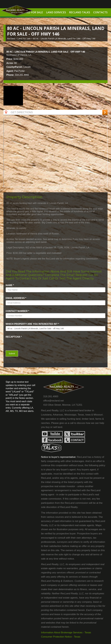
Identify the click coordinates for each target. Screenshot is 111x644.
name (10, 285)
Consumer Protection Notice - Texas (61, 637)
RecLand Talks (80, 12)
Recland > (12, 38)
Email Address (16, 298)
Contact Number (17, 311)
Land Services (56, 12)
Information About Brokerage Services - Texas (66, 633)
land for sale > (25, 38)
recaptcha (14, 337)
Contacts (100, 12)
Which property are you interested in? (32, 324)
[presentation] (23, 343)
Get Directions (18, 112)
